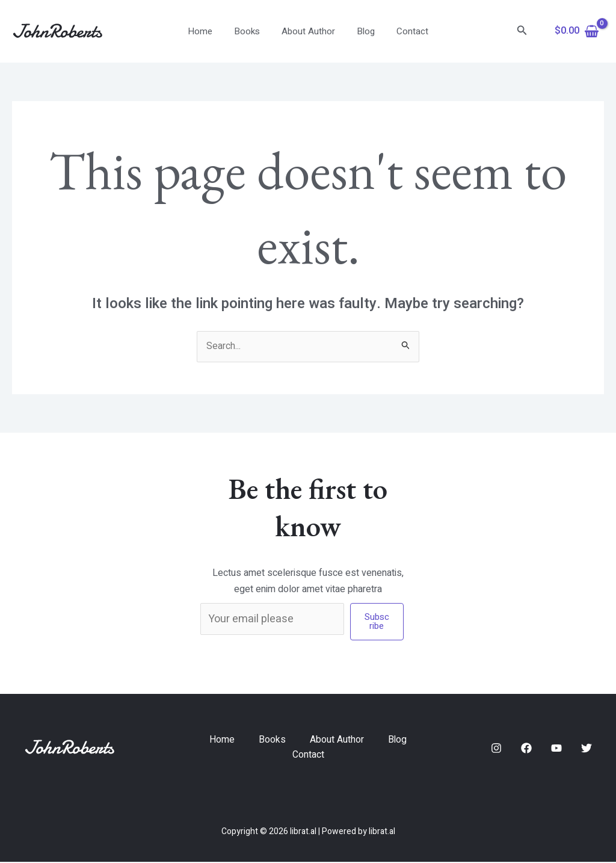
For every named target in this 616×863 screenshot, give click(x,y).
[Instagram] (496, 749)
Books (251, 31)
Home (207, 31)
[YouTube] (556, 749)
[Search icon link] (522, 32)
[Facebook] (526, 749)
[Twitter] (587, 749)
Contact (405, 31)
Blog (362, 31)
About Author (308, 31)
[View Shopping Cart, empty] (577, 31)
